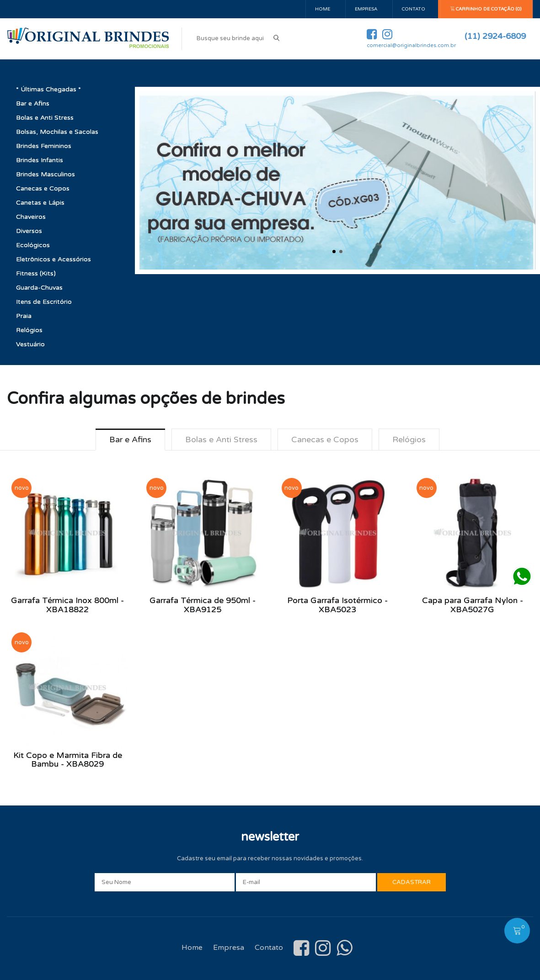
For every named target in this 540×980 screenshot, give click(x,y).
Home (323, 9)
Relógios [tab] (409, 440)
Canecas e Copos (43, 188)
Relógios (29, 330)
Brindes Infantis (40, 160)
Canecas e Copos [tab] (325, 440)
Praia (24, 316)
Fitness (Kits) (36, 273)
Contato (414, 9)
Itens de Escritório (44, 302)
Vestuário (30, 344)
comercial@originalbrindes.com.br (411, 45)
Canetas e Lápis (40, 203)
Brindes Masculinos (45, 174)
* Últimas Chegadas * (48, 89)
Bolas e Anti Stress (45, 118)
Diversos (29, 231)
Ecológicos (33, 245)
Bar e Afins (33, 103)
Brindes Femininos (44, 146)
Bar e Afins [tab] (130, 440)
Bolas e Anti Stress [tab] (221, 440)
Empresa (366, 9)
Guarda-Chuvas (39, 288)
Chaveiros (31, 217)
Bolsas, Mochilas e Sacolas (57, 132)
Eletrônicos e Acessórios (53, 259)
